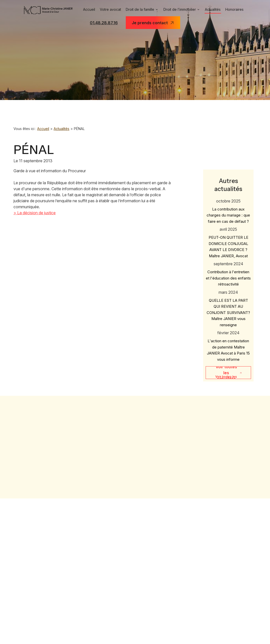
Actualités (215, 10)
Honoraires (238, 10)
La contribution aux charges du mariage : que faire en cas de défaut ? (228, 209)
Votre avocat (108, 10)
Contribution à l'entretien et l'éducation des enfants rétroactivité (228, 272)
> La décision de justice (35, 213)
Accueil (86, 10)
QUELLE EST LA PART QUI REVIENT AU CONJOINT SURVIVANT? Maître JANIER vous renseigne (228, 307)
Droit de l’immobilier (180, 10)
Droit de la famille (139, 10)
